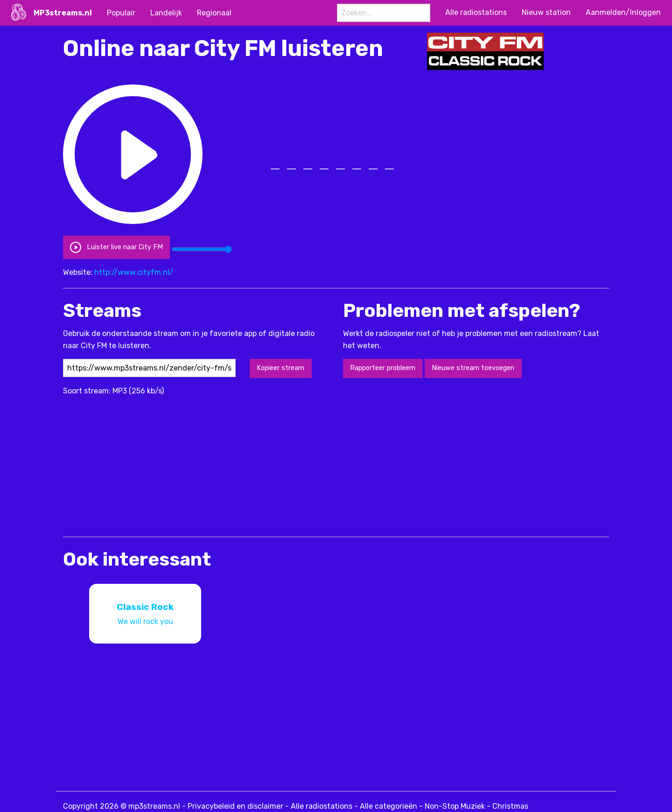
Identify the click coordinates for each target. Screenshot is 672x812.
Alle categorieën (388, 806)
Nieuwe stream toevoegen (473, 368)
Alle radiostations (322, 806)
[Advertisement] (233, 462)
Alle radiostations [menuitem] (476, 12)
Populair (121, 13)
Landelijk (166, 13)
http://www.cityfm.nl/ (134, 272)
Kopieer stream (280, 368)
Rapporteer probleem (383, 368)
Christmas (510, 806)
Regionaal (214, 13)
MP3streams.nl (63, 13)
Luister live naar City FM (116, 247)
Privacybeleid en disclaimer (235, 806)
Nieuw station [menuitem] (546, 12)
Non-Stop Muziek (455, 806)
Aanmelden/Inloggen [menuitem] (623, 12)
